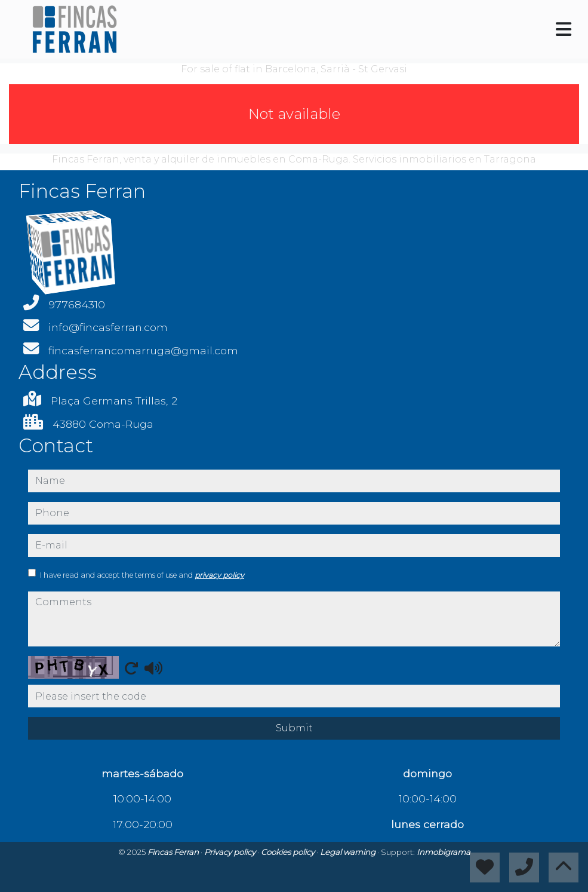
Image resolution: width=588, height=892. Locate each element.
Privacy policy (231, 852)
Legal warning (349, 852)
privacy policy (219, 575)
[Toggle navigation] (564, 29)
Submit (294, 728)
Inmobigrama (444, 852)
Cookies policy (289, 852)
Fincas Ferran (174, 852)
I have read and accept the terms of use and (142, 575)
